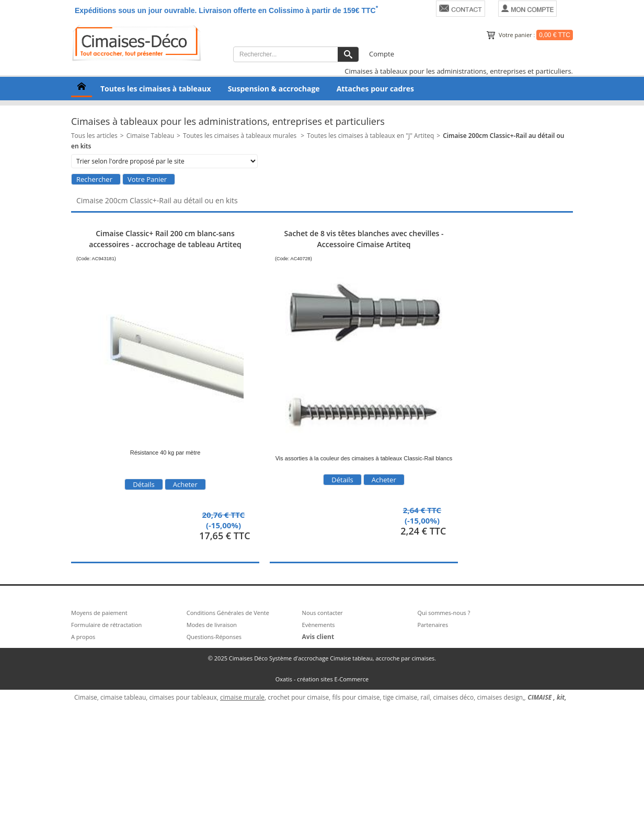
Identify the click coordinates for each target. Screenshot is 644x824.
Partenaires (433, 625)
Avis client (318, 637)
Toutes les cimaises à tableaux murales (240, 136)
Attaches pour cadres (375, 89)
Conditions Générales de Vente (228, 613)
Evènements (319, 625)
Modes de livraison (212, 625)
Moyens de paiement (99, 613)
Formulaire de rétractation (106, 625)
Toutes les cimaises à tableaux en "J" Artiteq (370, 136)
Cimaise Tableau (150, 136)
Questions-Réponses (214, 637)
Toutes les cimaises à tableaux (156, 89)
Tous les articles (94, 136)
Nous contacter (323, 613)
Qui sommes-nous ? (444, 613)
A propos (83, 637)
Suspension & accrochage (274, 89)
